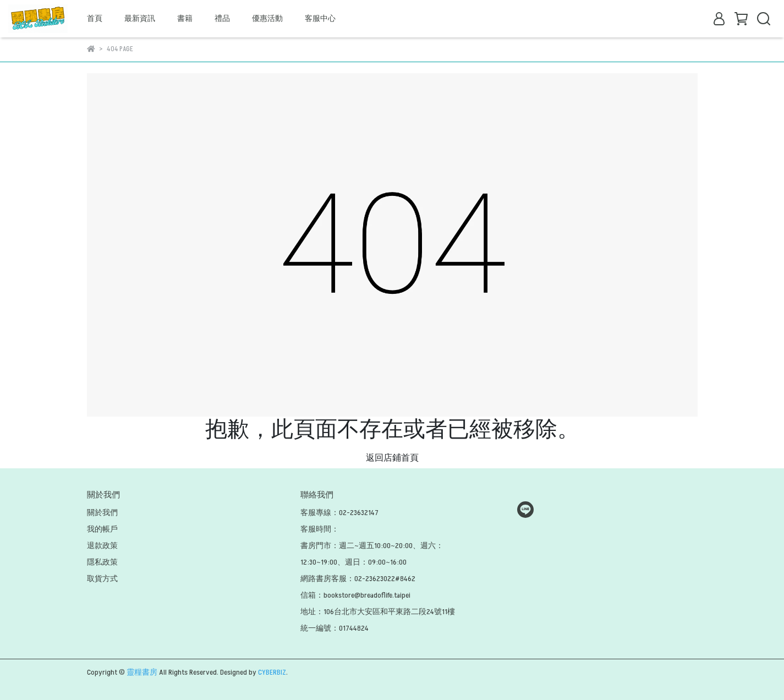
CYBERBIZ (272, 672)
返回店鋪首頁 (392, 458)
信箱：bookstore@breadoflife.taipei (355, 595)
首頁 (95, 18)
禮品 (222, 18)
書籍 (185, 18)
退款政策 (102, 546)
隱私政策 (102, 562)
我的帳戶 (102, 529)
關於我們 (102, 513)
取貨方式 (102, 579)
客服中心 (320, 18)
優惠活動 (267, 18)
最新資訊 (140, 18)
